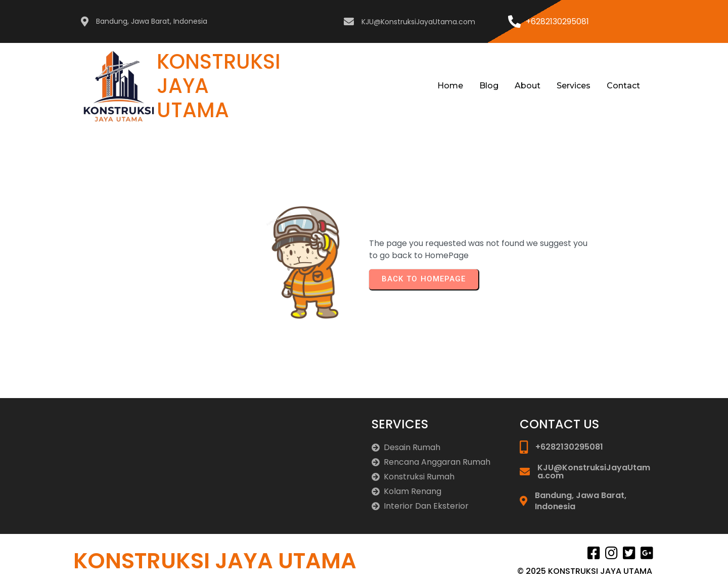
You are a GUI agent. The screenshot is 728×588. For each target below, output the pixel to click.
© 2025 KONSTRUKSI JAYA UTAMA (585, 571)
